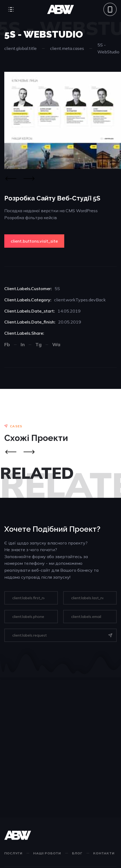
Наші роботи (47, 853)
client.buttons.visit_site (34, 241)
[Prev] (11, 452)
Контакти (104, 853)
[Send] (110, 635)
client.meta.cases (67, 48)
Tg (38, 344)
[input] (31, 598)
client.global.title (20, 48)
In (23, 344)
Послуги (13, 853)
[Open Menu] (11, 9)
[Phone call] (110, 9)
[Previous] (11, 179)
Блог (77, 853)
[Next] (29, 179)
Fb (7, 344)
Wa (56, 344)
